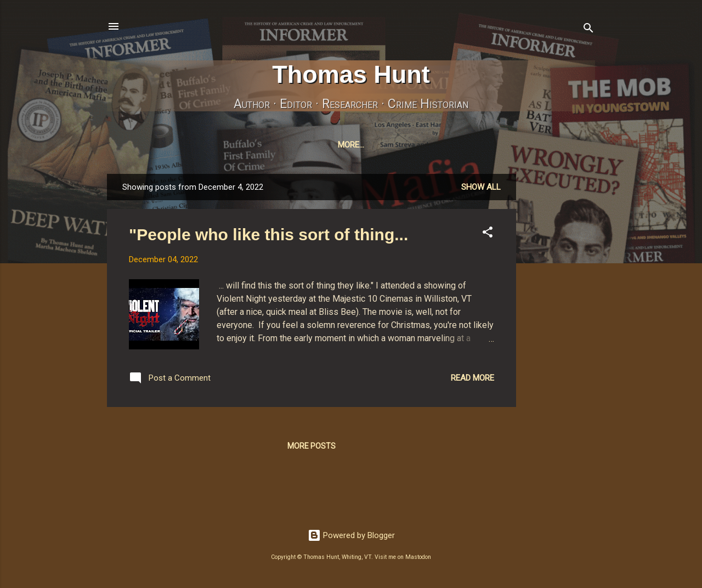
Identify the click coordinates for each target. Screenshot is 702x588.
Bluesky (425, 145)
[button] (488, 236)
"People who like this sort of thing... (268, 237)
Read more (472, 380)
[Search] (588, 30)
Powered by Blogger (351, 538)
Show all (481, 189)
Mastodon (367, 145)
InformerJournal (288, 145)
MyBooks (213, 145)
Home (164, 145)
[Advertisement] (560, 341)
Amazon (533, 145)
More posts (312, 448)
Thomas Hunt (351, 74)
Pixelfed (479, 145)
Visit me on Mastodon (403, 559)
